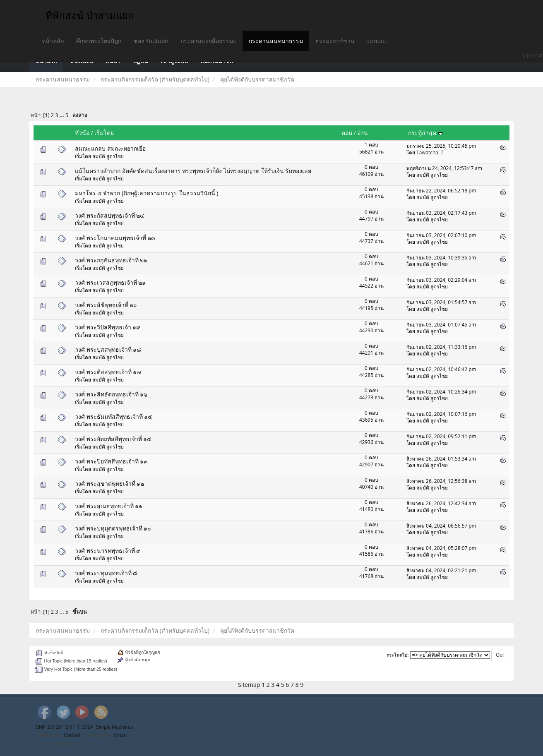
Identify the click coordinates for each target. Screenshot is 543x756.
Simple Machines (114, 727)
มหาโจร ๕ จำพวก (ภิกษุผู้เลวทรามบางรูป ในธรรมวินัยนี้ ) (147, 193)
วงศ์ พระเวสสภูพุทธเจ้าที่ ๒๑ (110, 282)
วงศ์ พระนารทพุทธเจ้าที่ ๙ (108, 551)
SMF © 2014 (79, 727)
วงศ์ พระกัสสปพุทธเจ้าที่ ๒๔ (110, 215)
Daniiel (72, 735)
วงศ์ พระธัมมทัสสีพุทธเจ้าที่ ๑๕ (114, 416)
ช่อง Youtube (151, 41)
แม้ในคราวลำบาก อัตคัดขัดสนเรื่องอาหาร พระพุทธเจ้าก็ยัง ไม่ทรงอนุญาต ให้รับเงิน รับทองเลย (193, 171)
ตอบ (347, 133)
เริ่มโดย (104, 133)
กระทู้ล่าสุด (425, 133)
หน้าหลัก (53, 41)
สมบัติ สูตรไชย (108, 156)
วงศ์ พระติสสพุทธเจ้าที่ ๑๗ (108, 372)
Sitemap (249, 685)
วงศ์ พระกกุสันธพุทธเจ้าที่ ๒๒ (111, 260)
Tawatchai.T (430, 152)
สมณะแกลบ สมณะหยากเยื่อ (110, 148)
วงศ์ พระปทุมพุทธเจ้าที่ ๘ (106, 573)
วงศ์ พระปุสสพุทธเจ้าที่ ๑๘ (108, 349)
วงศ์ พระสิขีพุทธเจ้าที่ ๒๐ (106, 305)
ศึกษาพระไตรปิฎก (99, 41)
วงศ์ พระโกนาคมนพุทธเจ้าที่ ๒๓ (115, 238)
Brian (120, 735)
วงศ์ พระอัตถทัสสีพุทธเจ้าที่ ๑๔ (113, 439)
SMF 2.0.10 (48, 727)
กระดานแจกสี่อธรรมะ (208, 41)
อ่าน (363, 133)
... (62, 115)
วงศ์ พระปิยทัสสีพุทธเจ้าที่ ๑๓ (111, 461)
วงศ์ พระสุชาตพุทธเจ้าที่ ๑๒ (109, 484)
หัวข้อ (82, 133)
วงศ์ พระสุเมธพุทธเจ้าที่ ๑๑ (109, 506)
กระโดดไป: (398, 655)
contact (377, 41)
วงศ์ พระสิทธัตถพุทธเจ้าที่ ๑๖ (111, 394)
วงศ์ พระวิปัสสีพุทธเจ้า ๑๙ (108, 327)
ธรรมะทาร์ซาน (335, 41)
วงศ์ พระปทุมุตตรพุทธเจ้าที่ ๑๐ (113, 528)
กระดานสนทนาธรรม (276, 41)
